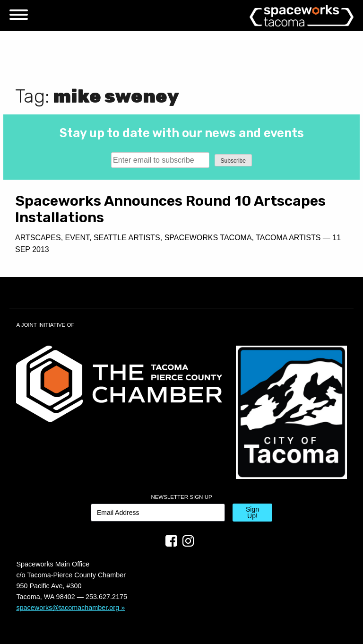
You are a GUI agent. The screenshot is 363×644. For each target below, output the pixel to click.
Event (78, 238)
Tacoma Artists (288, 238)
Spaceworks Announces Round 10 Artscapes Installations (170, 209)
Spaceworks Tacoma (208, 238)
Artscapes (38, 238)
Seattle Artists (127, 238)
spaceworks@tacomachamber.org (68, 608)
